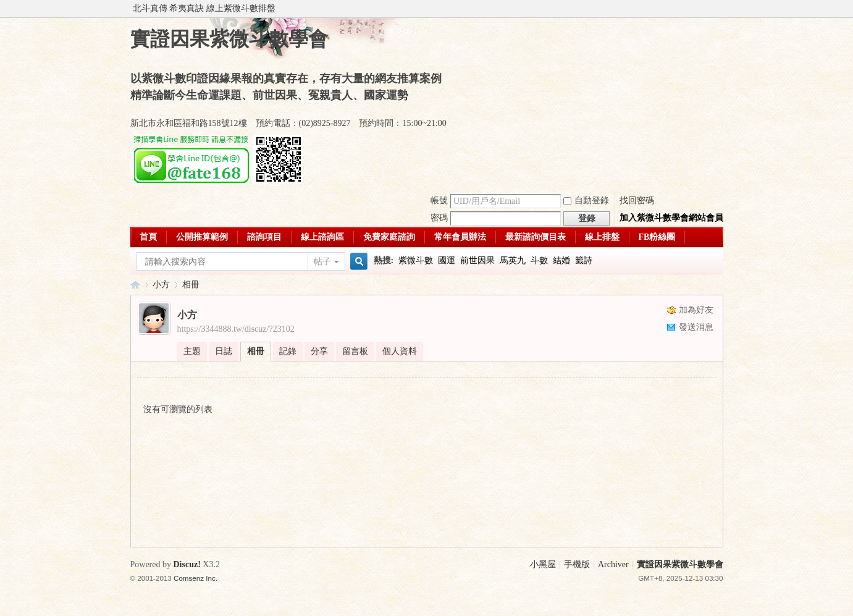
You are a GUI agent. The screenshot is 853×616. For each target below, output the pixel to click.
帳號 (439, 200)
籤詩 (584, 260)
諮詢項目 (264, 237)
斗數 (539, 260)
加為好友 (696, 310)
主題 (192, 351)
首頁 (148, 237)
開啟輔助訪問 (720, 9)
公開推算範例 (202, 237)
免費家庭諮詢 (389, 237)
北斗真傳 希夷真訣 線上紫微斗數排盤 (204, 8)
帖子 (322, 262)
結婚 (561, 260)
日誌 (224, 351)
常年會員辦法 (460, 237)
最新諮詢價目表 (536, 237)
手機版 (577, 564)
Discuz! (187, 564)
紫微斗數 (416, 260)
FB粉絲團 (657, 237)
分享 (319, 351)
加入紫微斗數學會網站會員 (671, 218)
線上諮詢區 (322, 237)
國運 (447, 260)
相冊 (191, 285)
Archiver (613, 564)
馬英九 (513, 260)
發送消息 (696, 327)
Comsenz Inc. (195, 578)
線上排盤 (602, 237)
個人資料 (400, 351)
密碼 (439, 218)
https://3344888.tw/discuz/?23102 (236, 329)
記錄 (288, 351)
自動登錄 (586, 200)
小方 (161, 285)
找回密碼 (637, 200)
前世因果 (477, 260)
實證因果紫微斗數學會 (135, 285)
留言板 (355, 351)
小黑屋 (543, 564)
